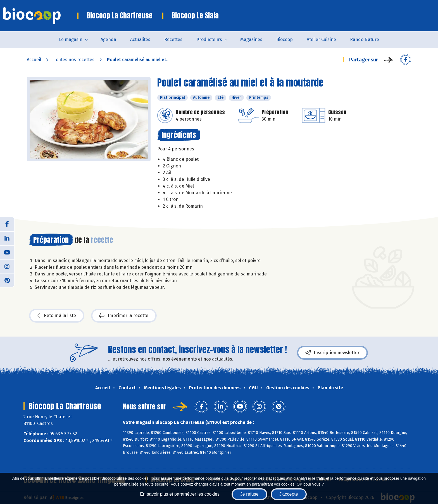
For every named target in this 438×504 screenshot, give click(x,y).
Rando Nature (365, 39)
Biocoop (285, 39)
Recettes (173, 39)
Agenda (108, 39)
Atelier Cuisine (321, 39)
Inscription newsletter (332, 353)
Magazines (251, 39)
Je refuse (249, 494)
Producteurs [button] (209, 39)
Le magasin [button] (71, 39)
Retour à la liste (57, 316)
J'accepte (289, 494)
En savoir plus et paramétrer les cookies (180, 494)
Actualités (140, 39)
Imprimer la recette (124, 316)
